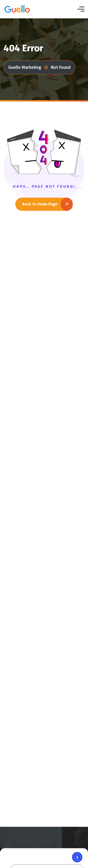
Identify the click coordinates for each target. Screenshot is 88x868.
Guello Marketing (28, 67)
